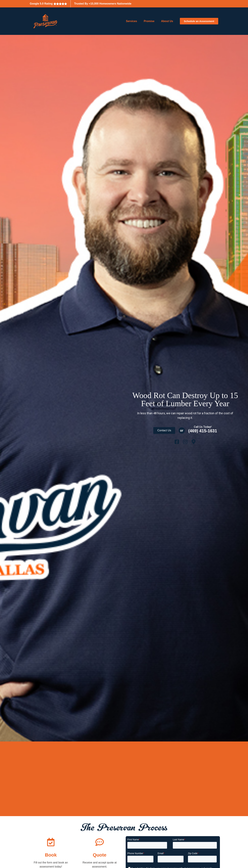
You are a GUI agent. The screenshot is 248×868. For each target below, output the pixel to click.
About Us (167, 21)
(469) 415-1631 (204, 431)
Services (132, 21)
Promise (149, 21)
